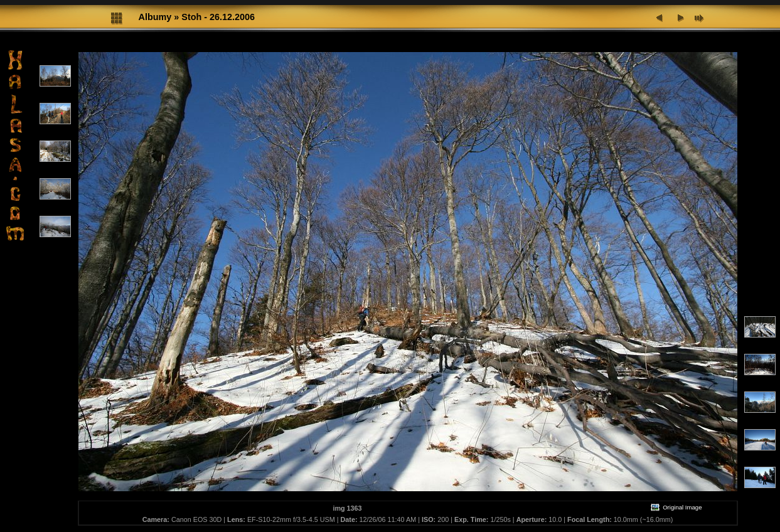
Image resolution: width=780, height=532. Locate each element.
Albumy (155, 17)
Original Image (676, 507)
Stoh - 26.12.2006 (218, 17)
